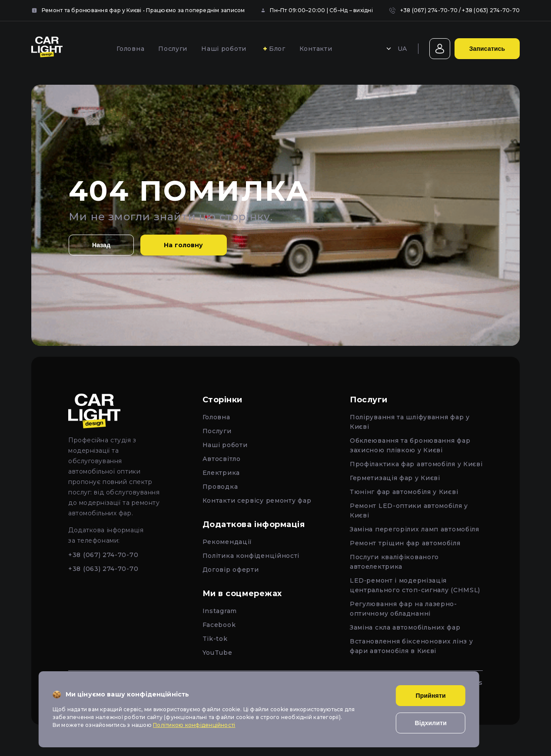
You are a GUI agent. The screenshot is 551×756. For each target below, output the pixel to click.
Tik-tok (215, 639)
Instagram (220, 611)
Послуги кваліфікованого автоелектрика (394, 562)
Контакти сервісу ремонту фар (257, 501)
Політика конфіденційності (251, 556)
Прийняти (431, 696)
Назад (101, 245)
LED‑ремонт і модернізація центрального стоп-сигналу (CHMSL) (415, 585)
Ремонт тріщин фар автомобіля (405, 543)
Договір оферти (231, 570)
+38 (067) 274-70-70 (429, 10)
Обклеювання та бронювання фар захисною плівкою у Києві (410, 445)
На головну (183, 245)
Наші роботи (224, 49)
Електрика (221, 473)
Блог (277, 49)
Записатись (487, 49)
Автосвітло (222, 459)
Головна (130, 49)
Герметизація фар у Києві (395, 478)
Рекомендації (227, 542)
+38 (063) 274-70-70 (491, 10)
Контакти (316, 49)
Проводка (220, 487)
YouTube (217, 653)
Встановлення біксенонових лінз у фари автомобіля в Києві (411, 646)
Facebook (219, 625)
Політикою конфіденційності (194, 725)
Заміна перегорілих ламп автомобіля (415, 529)
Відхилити (431, 723)
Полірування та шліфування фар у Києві (410, 422)
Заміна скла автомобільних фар (405, 627)
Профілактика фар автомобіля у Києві (416, 464)
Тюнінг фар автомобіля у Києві (404, 492)
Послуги (173, 49)
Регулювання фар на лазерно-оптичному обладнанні (403, 609)
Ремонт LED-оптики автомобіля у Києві (409, 511)
